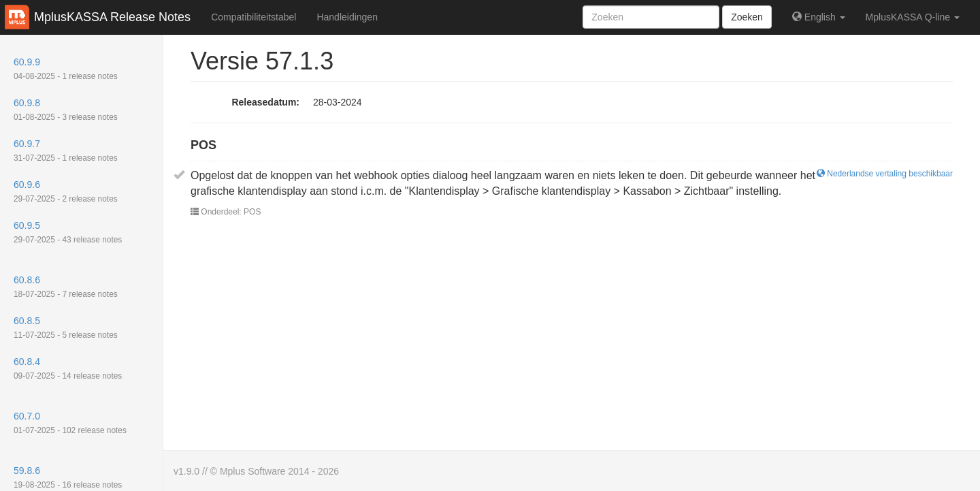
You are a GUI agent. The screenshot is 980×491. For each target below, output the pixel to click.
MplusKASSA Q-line (913, 17)
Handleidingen (347, 17)
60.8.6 (66, 287)
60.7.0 (70, 423)
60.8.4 (68, 368)
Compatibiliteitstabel (254, 17)
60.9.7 (66, 151)
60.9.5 (68, 232)
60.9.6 (66, 191)
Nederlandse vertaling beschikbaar (885, 174)
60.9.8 (66, 110)
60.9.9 (66, 69)
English (819, 17)
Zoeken (747, 17)
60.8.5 (66, 328)
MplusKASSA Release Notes (112, 17)
